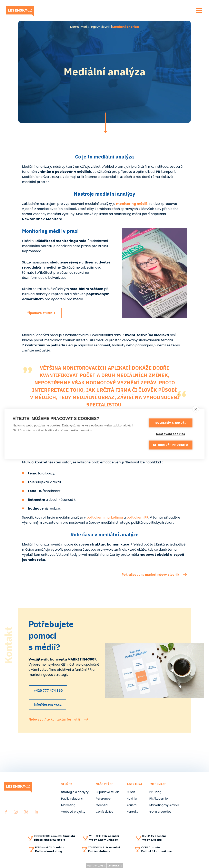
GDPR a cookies (160, 812)
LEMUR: (154, 836)
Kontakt (132, 812)
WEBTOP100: (104, 836)
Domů (75, 27)
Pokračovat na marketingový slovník (150, 575)
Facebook (6, 812)
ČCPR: (151, 847)
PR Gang (155, 792)
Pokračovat (106, 123)
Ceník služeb (105, 812)
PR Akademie (159, 799)
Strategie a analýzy (75, 792)
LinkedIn (36, 812)
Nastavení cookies (172, 434)
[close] (196, 409)
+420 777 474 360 (49, 691)
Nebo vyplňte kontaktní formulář (55, 716)
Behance (26, 812)
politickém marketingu (105, 517)
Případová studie (42, 313)
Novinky (132, 799)
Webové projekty (73, 812)
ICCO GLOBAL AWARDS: (54, 836)
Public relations (72, 799)
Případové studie (108, 792)
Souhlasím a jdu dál (172, 423)
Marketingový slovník (96, 27)
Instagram (16, 812)
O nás (131, 792)
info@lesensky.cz (49, 703)
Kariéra (132, 805)
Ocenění (102, 805)
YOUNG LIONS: (104, 847)
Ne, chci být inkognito (172, 445)
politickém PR (137, 517)
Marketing (68, 805)
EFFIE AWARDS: (50, 847)
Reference (103, 799)
